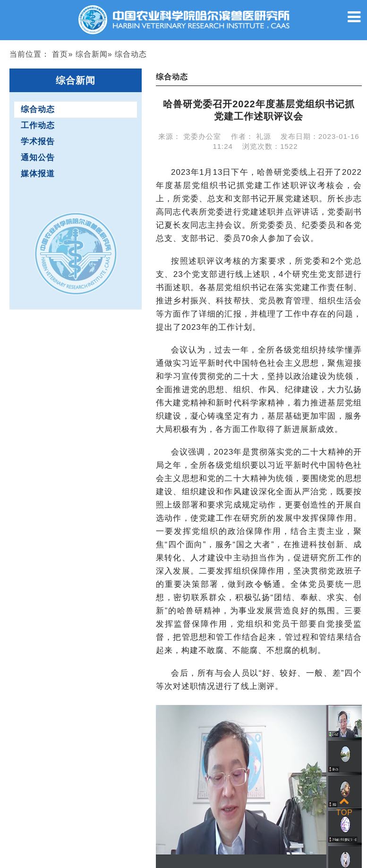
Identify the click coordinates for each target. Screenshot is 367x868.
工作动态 (38, 125)
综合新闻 (92, 54)
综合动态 (38, 109)
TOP (344, 807)
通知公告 (38, 158)
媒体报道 (38, 174)
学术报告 (38, 142)
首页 (60, 54)
